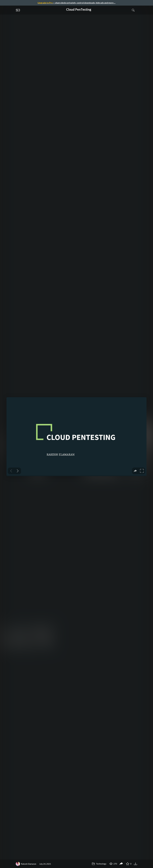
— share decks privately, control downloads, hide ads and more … (76, 3)
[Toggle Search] (133, 10)
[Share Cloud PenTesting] (121, 864)
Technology (99, 864)
